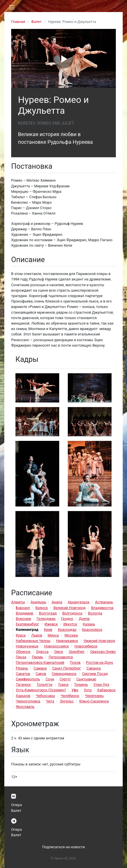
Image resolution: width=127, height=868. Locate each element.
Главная (18, 22)
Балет (36, 22)
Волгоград (48, 613)
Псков (75, 662)
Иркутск (70, 624)
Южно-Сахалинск (94, 701)
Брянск (42, 608)
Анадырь (38, 602)
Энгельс (67, 701)
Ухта (88, 690)
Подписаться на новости (63, 847)
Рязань (22, 668)
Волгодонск (73, 613)
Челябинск (70, 696)
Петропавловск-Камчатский (40, 662)
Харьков (23, 696)
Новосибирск (86, 646)
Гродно (67, 619)
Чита (50, 701)
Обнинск (23, 652)
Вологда (95, 613)
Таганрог (23, 685)
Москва (71, 635)
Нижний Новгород (99, 641)
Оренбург (77, 652)
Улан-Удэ (101, 685)
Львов (37, 635)
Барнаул (23, 608)
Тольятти (44, 685)
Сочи (50, 679)
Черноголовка (28, 701)
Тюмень (81, 685)
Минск (53, 635)
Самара (40, 668)
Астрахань (104, 602)
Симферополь (28, 679)
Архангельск (79, 602)
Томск (63, 685)
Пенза (21, 657)
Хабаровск (106, 690)
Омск (59, 652)
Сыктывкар (86, 679)
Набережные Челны (33, 641)
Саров (41, 674)
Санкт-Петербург (67, 668)
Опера (16, 805)
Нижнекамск (67, 641)
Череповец (94, 696)
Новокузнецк (27, 646)
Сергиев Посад (95, 674)
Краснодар (67, 630)
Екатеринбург (27, 624)
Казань (89, 624)
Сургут (65, 679)
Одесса (42, 652)
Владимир (25, 613)
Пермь (37, 657)
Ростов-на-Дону (100, 662)
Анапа (57, 602)
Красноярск (92, 630)
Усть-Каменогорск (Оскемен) (41, 690)
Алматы (18, 602)
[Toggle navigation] (12, 7)
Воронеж (23, 619)
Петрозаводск (61, 657)
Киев (48, 630)
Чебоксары (45, 696)
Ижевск (51, 624)
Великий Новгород (70, 608)
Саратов (23, 674)
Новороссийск (56, 646)
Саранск (94, 668)
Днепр (84, 619)
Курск (21, 635)
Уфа (75, 690)
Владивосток (102, 608)
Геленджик (46, 619)
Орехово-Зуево (103, 652)
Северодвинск (64, 674)
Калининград (27, 630)
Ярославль (25, 707)
